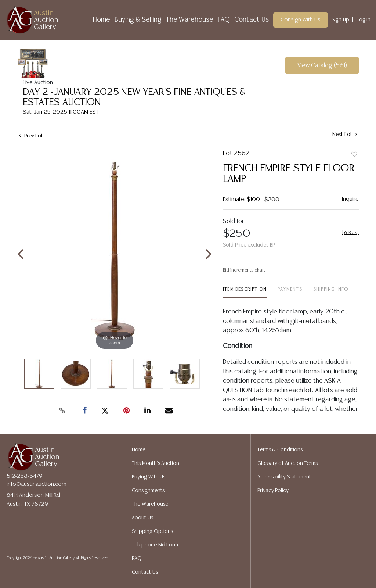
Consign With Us (301, 20)
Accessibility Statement (284, 477)
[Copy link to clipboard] (62, 411)
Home (102, 20)
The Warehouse (190, 20)
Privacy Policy (273, 491)
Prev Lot (31, 136)
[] (350, 233)
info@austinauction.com (37, 484)
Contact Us (252, 20)
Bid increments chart (244, 270)
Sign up (340, 20)
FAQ (224, 20)
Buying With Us (149, 477)
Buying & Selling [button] (138, 20)
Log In (364, 20)
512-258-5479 (25, 476)
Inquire (350, 199)
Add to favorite (354, 155)
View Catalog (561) (322, 66)
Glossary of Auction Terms (288, 463)
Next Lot (345, 134)
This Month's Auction (156, 463)
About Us (142, 518)
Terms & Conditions (280, 450)
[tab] (245, 292)
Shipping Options (152, 531)
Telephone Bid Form (155, 545)
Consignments (148, 491)
